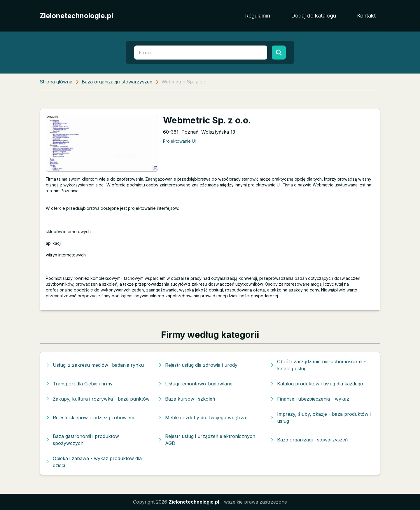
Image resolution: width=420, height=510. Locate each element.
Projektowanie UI (179, 141)
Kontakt (366, 16)
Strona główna (56, 82)
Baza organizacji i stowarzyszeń (117, 82)
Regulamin (258, 16)
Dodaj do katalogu (314, 16)
